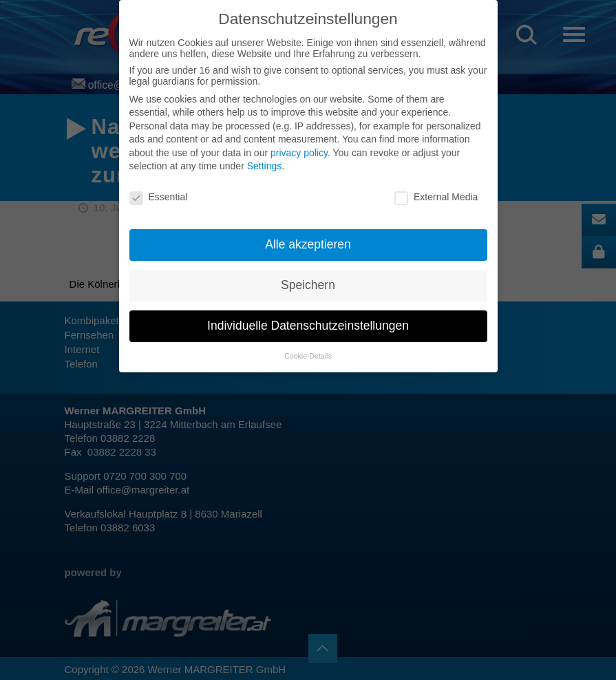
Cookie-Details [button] (308, 356)
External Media (436, 197)
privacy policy (299, 153)
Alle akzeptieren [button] (308, 244)
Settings (265, 166)
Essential (159, 197)
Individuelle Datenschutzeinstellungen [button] (308, 326)
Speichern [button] (308, 285)
